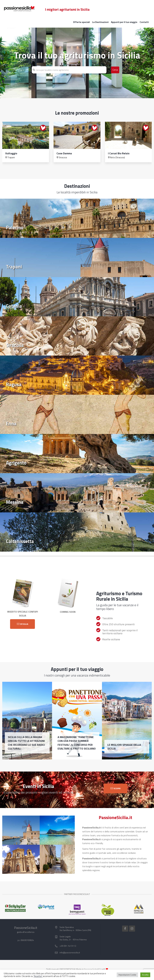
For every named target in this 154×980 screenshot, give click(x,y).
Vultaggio (11, 153)
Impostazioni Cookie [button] (127, 975)
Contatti (144, 22)
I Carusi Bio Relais (119, 153)
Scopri (115, 788)
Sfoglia (22, 624)
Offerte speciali (81, 22)
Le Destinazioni (100, 22)
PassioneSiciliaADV (92, 969)
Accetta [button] (145, 975)
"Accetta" (38, 976)
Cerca (115, 70)
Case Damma (64, 153)
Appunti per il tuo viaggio (124, 22)
